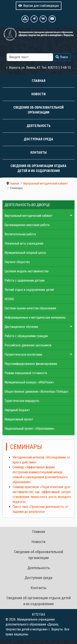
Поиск (40, 51)
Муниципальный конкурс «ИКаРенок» (29, 382)
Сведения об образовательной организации (38, 110)
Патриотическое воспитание (23, 354)
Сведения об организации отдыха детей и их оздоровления (38, 168)
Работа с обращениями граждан (26, 336)
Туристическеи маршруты (22, 401)
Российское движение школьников (28, 345)
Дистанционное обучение (21, 327)
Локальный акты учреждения (24, 243)
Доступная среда (38, 139)
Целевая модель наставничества (26, 271)
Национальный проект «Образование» (29, 429)
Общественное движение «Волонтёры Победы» (37, 392)
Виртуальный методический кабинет (29, 216)
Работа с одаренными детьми (25, 280)
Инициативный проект (19, 419)
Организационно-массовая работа (27, 225)
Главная (39, 81)
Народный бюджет (17, 410)
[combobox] (30, 57)
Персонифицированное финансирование (31, 364)
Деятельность (39, 126)
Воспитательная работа (20, 234)
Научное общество (17, 262)
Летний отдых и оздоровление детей (29, 290)
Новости (38, 94)
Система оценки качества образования (30, 308)
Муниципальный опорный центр (25, 253)
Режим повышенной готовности (26, 373)
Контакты (38, 153)
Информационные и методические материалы (35, 317)
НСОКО (9, 299)
